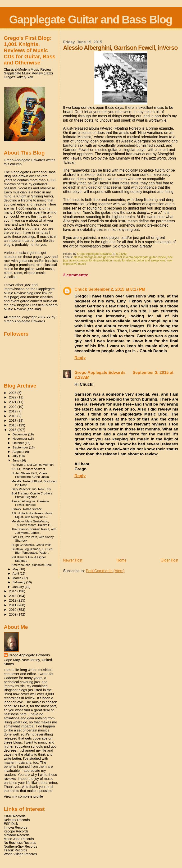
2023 (13, 393)
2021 (13, 402)
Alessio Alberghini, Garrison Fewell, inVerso (30, 503)
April (16, 573)
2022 (13, 397)
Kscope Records (16, 831)
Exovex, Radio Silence (27, 509)
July (16, 456)
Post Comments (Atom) (105, 571)
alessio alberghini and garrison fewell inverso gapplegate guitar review (120, 257)
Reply (80, 358)
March (17, 578)
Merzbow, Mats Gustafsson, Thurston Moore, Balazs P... (32, 523)
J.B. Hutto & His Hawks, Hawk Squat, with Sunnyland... (32, 515)
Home (122, 560)
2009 (13, 614)
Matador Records (17, 835)
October (19, 443)
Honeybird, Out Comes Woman (33, 465)
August (18, 452)
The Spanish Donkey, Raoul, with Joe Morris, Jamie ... (34, 531)
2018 (13, 416)
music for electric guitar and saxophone (139, 260)
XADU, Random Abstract (28, 469)
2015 (13, 430)
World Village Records (20, 854)
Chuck (81, 289)
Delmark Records (17, 820)
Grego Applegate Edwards (100, 372)
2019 (13, 411)
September (21, 447)
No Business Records (20, 843)
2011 (13, 605)
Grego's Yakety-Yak (18, 77)
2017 (13, 420)
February (19, 582)
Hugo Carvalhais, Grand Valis (32, 545)
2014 (13, 591)
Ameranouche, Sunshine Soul (32, 565)
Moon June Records (19, 839)
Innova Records (16, 827)
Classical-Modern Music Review (28, 69)
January (19, 587)
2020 (13, 407)
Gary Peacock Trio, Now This (31, 489)
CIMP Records (15, 816)
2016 (13, 425)
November (20, 439)
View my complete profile (23, 796)
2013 (13, 596)
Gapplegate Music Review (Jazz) (28, 73)
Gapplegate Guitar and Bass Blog (91, 20)
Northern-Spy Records (20, 846)
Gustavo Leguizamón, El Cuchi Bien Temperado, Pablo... (32, 551)
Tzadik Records (16, 850)
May (16, 569)
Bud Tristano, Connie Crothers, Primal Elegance (32, 495)
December (20, 434)
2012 (13, 600)
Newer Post (73, 560)
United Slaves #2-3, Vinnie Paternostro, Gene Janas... (32, 475)
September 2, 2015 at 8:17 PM (117, 289)
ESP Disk (11, 824)
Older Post (169, 560)
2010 (13, 610)
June (16, 460)
